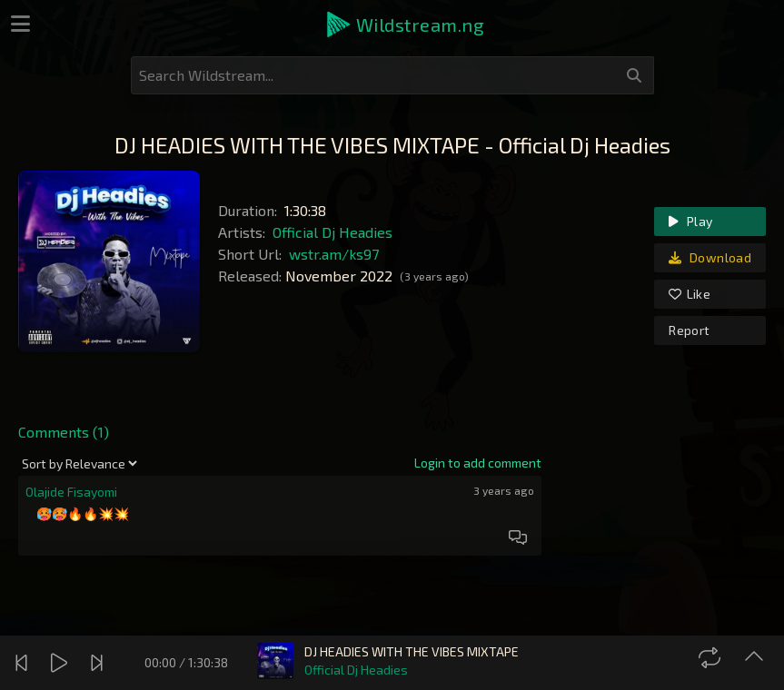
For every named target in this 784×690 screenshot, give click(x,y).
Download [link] (710, 257)
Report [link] (689, 330)
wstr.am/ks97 (334, 254)
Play (690, 221)
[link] (478, 463)
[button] (404, 25)
